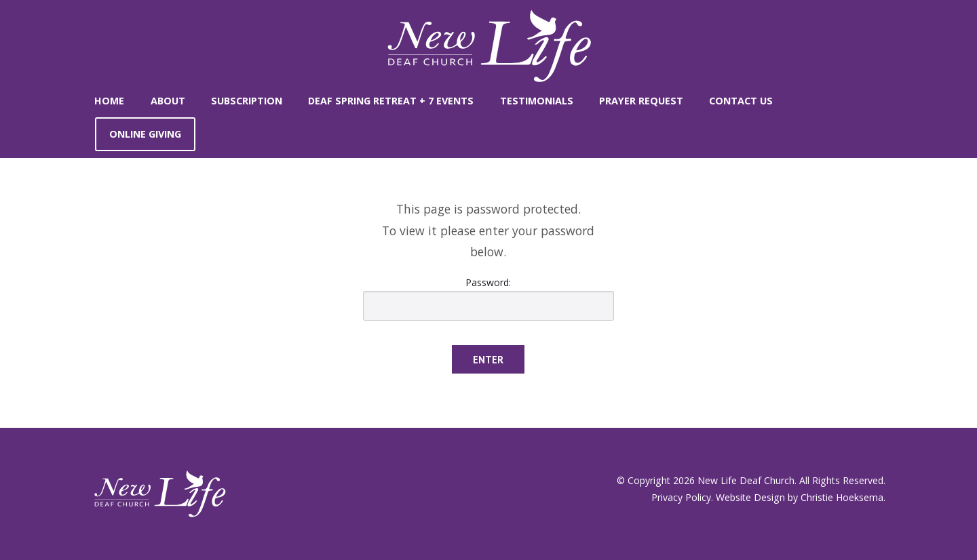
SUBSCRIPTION (247, 101)
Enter (488, 360)
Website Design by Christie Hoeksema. (801, 497)
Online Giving (145, 134)
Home (109, 101)
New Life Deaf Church (746, 480)
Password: (488, 298)
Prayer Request (641, 101)
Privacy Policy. (682, 497)
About (168, 101)
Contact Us (741, 101)
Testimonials (537, 101)
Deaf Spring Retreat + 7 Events (391, 101)
